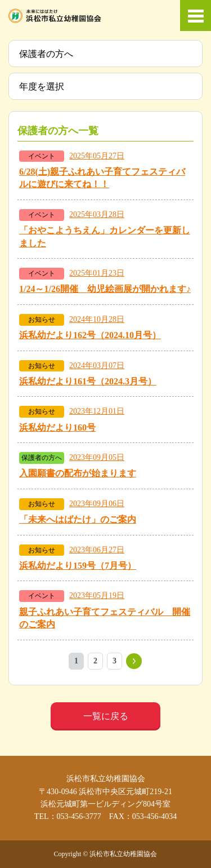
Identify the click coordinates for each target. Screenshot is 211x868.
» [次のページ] (134, 661)
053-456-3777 (79, 816)
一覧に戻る (106, 716)
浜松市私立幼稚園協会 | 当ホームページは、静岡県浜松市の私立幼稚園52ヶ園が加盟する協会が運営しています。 (55, 16)
